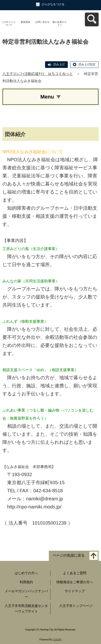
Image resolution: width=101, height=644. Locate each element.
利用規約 (26, 582)
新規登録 (25, 22)
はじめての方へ (26, 573)
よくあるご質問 (75, 573)
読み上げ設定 (87, 64)
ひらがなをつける (53, 4)
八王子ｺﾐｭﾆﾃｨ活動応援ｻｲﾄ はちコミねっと (38, 74)
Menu (47, 97)
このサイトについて (9, 23)
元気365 (57, 640)
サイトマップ (75, 591)
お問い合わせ (42, 22)
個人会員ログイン (60, 23)
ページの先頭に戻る (69, 556)
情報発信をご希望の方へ (75, 582)
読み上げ (59, 64)
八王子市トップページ (76, 606)
